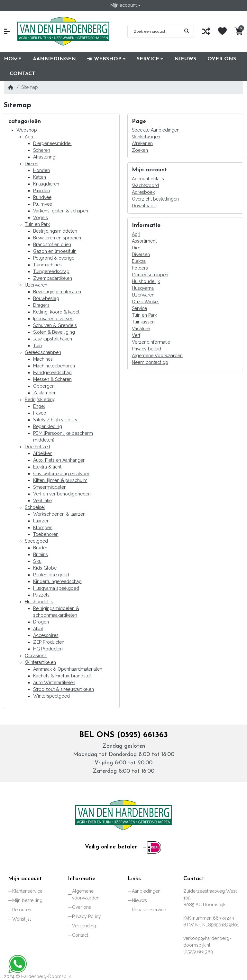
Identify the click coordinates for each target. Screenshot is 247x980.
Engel (39, 406)
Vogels (41, 218)
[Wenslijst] (222, 31)
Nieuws (139, 900)
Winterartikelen (40, 662)
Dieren (32, 164)
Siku (37, 561)
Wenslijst (22, 919)
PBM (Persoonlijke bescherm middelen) (63, 437)
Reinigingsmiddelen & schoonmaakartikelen (56, 612)
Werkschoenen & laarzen (59, 514)
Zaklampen (45, 393)
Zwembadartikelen (53, 278)
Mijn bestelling (27, 900)
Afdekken (43, 453)
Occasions (36, 656)
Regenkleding (48, 426)
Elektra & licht (47, 467)
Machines (43, 359)
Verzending (84, 926)
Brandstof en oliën (52, 245)
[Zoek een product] (154, 31)
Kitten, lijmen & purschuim (60, 480)
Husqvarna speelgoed (56, 588)
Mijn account (150, 170)
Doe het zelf (37, 447)
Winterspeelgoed (51, 696)
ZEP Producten (49, 642)
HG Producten (48, 649)
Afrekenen (142, 143)
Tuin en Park (37, 224)
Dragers (41, 305)
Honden (41, 170)
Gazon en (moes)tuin (55, 251)
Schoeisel (35, 507)
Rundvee (42, 197)
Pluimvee (43, 204)
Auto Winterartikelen (54, 683)
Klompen (43, 528)
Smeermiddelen (50, 487)
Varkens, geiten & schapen (61, 211)
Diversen (141, 254)
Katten (40, 177)
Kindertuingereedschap (57, 581)
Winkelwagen (146, 137)
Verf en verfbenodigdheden (62, 494)
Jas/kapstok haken (53, 339)
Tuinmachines (47, 265)
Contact (80, 935)
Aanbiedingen (146, 891)
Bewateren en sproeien (57, 238)
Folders (140, 268)
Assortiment (144, 241)
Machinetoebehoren (54, 366)
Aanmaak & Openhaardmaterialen (68, 669)
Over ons (82, 907)
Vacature (141, 329)
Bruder (40, 548)
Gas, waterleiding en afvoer (61, 474)
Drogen (41, 622)
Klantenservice (27, 891)
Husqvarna (143, 288)
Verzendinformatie (151, 342)
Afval (38, 629)
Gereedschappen (43, 352)
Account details (148, 179)
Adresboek (143, 192)
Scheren (42, 150)
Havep (40, 413)
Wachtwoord (145, 185)
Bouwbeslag (46, 298)
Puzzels (41, 595)
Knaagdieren (46, 184)
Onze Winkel (145, 302)
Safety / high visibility (55, 420)
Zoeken (140, 150)
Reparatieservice (149, 910)
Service (139, 308)
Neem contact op (150, 362)
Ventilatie (42, 501)
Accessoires (46, 635)
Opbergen (44, 386)
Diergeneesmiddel (52, 143)
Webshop (27, 130)
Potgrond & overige (54, 258)
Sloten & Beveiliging (54, 332)
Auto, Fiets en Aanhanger (59, 460)
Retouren (22, 910)
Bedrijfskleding (40, 400)
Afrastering (44, 157)
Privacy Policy (87, 916)
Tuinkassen (143, 322)
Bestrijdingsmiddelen (55, 231)
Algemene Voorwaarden (157, 356)
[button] (125, 5)
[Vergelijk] (206, 31)
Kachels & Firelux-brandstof (62, 676)
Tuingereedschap (51, 271)
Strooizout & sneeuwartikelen (64, 689)
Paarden (41, 191)
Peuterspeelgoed (51, 575)
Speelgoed (36, 541)
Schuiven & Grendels (55, 325)
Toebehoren (46, 534)
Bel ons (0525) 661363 (123, 735)
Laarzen (41, 521)
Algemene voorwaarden (86, 894)
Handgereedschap (52, 373)
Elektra (139, 261)
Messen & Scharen (52, 379)
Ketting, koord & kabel (56, 312)
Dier (136, 248)
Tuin (37, 346)
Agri (29, 137)
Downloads (144, 206)
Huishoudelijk (39, 602)
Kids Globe (45, 568)
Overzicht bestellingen (155, 199)
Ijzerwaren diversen (53, 319)
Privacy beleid (146, 349)
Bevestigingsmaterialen (57, 292)
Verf (136, 335)
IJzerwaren (36, 285)
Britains (41, 554)
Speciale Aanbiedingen (156, 130)
